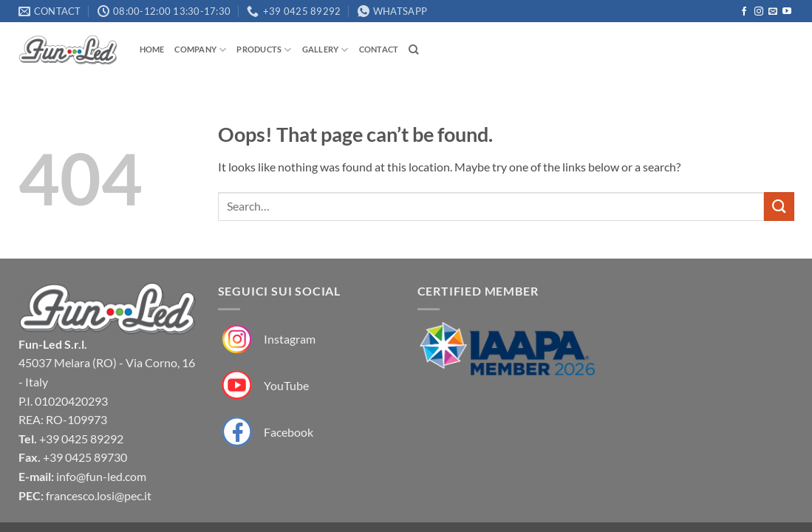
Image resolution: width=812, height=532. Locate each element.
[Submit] (779, 207)
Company (200, 50)
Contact (379, 49)
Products (264, 50)
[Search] (413, 50)
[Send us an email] (773, 12)
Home (152, 49)
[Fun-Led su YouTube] (263, 386)
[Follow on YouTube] (787, 12)
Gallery (325, 50)
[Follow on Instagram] (759, 12)
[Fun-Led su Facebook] (266, 432)
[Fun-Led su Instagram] (267, 340)
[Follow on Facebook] (744, 12)
